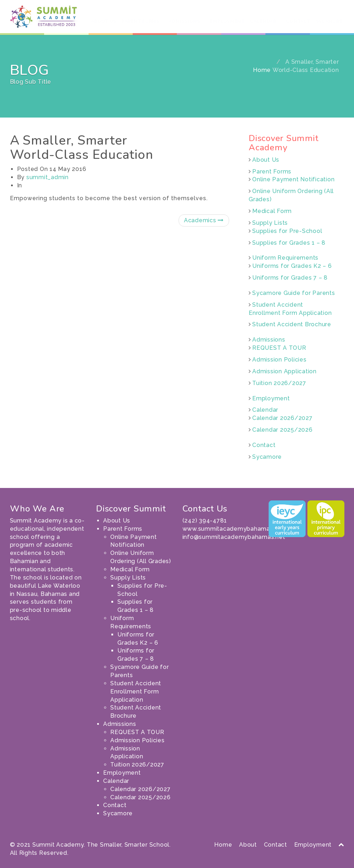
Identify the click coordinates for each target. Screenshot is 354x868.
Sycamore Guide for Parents (294, 293)
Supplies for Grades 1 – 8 (289, 243)
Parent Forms (143, 21)
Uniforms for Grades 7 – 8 (290, 278)
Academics (204, 220)
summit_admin (47, 177)
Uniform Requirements (285, 258)
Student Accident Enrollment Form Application (136, 692)
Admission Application (284, 371)
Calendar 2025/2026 (282, 430)
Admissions (187, 21)
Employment (227, 21)
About (248, 845)
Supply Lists (270, 223)
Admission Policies (279, 360)
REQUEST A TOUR (279, 348)
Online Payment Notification (293, 179)
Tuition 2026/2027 (279, 383)
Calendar (266, 21)
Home (262, 70)
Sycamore (329, 21)
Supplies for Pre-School (287, 231)
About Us (104, 21)
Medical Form (272, 211)
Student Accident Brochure (292, 324)
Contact (298, 21)
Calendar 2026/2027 (282, 418)
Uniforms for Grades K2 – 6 (292, 266)
